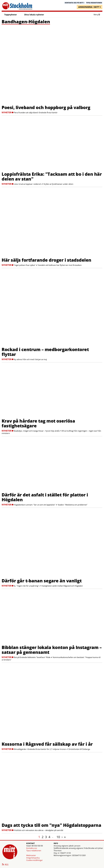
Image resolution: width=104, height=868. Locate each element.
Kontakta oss (32, 848)
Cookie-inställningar (34, 860)
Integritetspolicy (33, 858)
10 (58, 837)
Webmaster (31, 855)
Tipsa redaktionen (34, 851)
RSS (5, 865)
